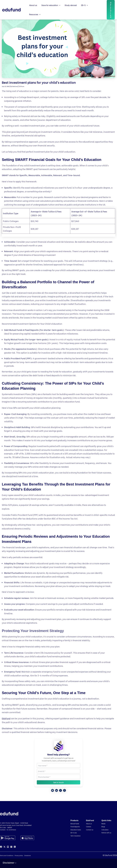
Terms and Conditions (7, 855)
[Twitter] (4, 847)
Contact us (90, 830)
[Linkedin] (15, 847)
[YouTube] (8, 847)
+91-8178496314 (12, 830)
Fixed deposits (76, 826)
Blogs (103, 826)
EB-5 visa (74, 833)
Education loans (76, 830)
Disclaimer (28, 855)
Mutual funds (75, 823)
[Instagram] (11, 847)
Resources (94, 9)
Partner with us (107, 833)
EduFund (6, 718)
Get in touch (58, 782)
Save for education (50, 9)
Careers (89, 826)
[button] (58, 9)
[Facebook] (1, 847)
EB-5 (82, 9)
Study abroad (69, 9)
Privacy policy (19, 855)
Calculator (105, 830)
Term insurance (76, 836)
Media (104, 823)
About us (33, 9)
